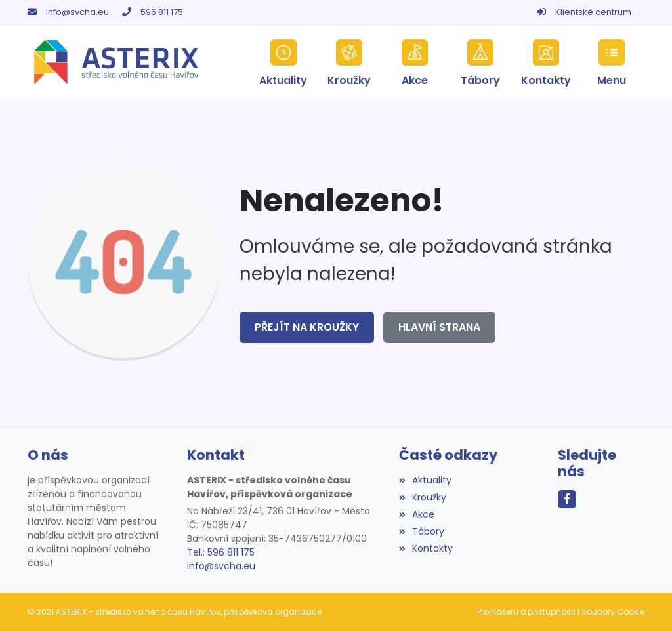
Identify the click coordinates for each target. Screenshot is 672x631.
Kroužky (423, 497)
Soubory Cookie (613, 612)
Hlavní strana (439, 327)
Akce (417, 514)
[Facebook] (567, 499)
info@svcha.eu (77, 12)
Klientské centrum (593, 12)
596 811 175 (162, 12)
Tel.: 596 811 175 (221, 552)
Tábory (422, 531)
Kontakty (426, 548)
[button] (612, 62)
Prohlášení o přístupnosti (526, 612)
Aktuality (425, 480)
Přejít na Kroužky (307, 327)
